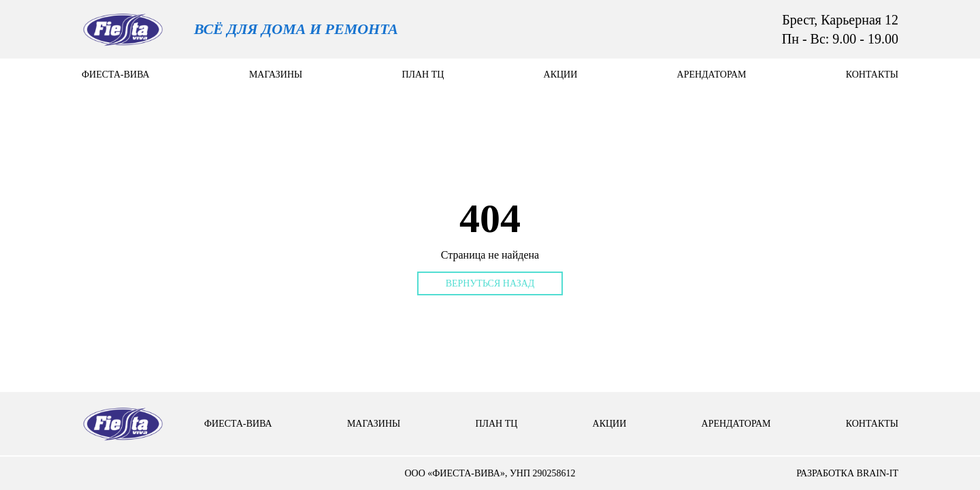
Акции (561, 75)
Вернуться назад (490, 283)
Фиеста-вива (116, 75)
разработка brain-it (847, 473)
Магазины (276, 75)
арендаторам (712, 75)
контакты (872, 75)
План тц (423, 75)
